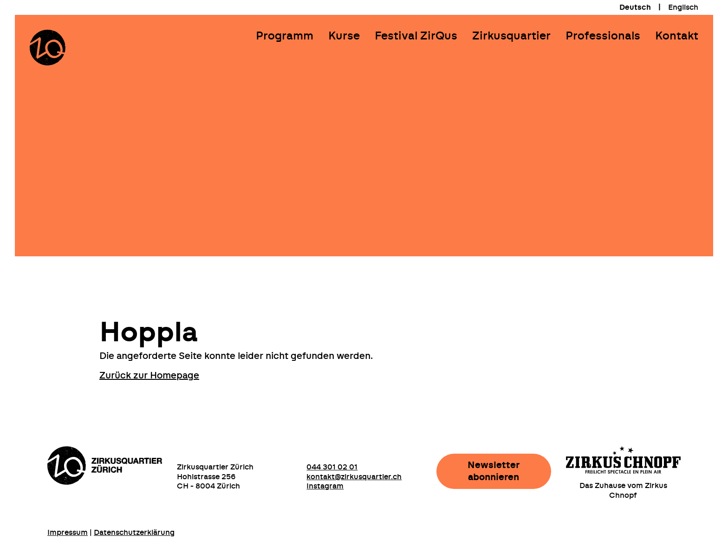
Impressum (68, 533)
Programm (285, 36)
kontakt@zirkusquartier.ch (354, 477)
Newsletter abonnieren (494, 471)
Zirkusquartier (511, 36)
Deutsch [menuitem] (635, 7)
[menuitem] (635, 7)
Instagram (325, 486)
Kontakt (677, 36)
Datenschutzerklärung (134, 533)
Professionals (603, 36)
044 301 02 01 (332, 467)
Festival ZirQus (416, 36)
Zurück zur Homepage (149, 376)
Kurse (344, 36)
